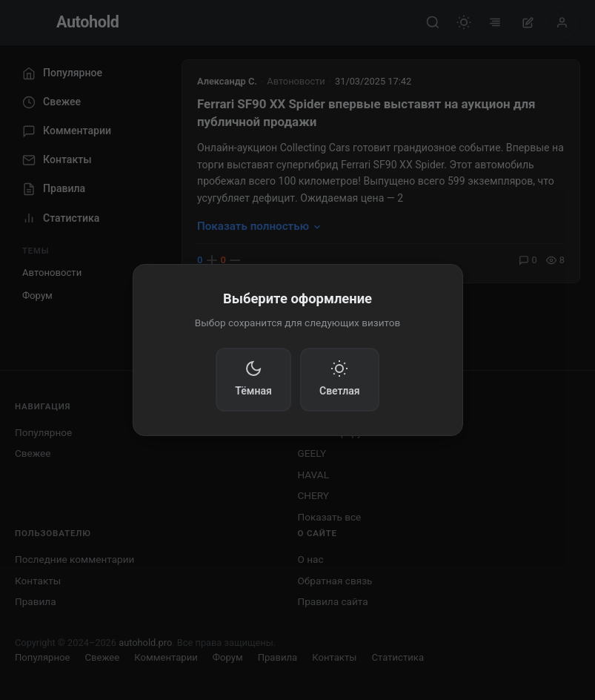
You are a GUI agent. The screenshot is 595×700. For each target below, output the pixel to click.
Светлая (340, 378)
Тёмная (253, 378)
